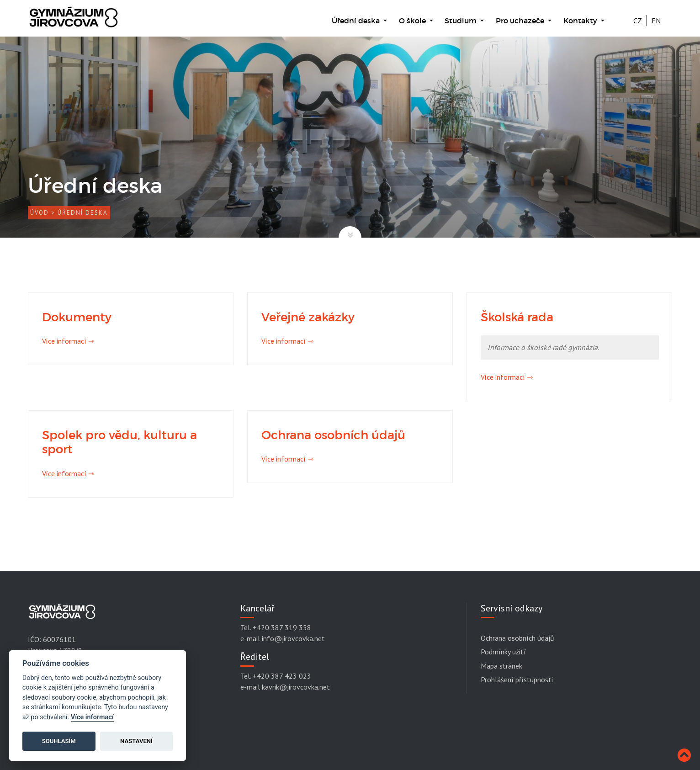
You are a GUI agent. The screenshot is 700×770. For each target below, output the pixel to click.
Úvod (40, 213)
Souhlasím (59, 741)
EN (656, 21)
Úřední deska (357, 21)
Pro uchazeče (521, 21)
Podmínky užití (503, 652)
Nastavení (136, 741)
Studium (461, 21)
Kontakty (581, 21)
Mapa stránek (501, 666)
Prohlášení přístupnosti (517, 680)
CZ (638, 21)
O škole (413, 21)
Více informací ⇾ (68, 341)
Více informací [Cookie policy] (92, 717)
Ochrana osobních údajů (517, 638)
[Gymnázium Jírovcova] (74, 21)
